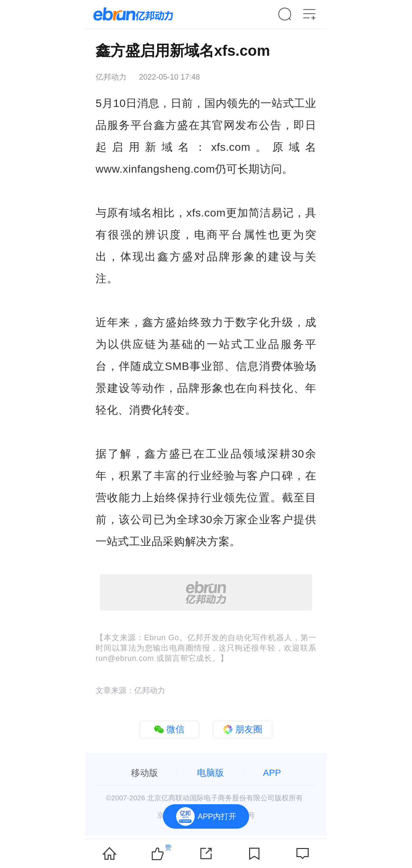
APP (272, 773)
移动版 (145, 773)
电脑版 (211, 773)
